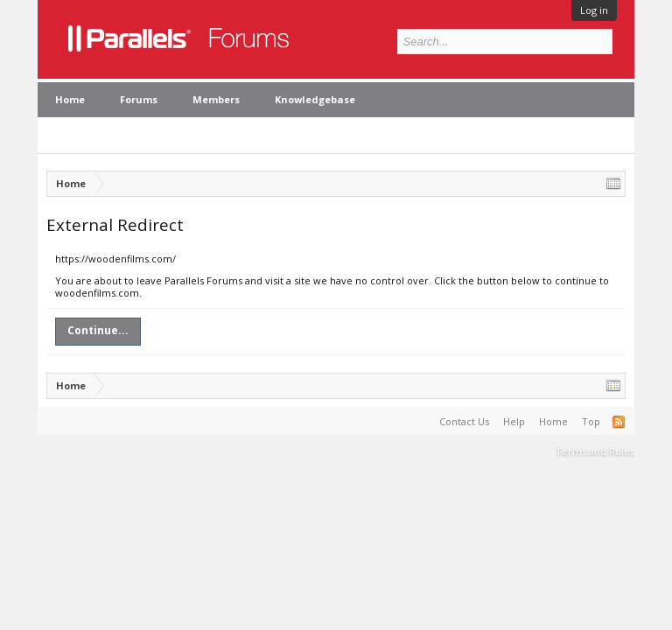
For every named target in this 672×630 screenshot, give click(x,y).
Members (216, 99)
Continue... (98, 330)
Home (70, 99)
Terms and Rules (595, 451)
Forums (139, 99)
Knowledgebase (315, 99)
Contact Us (464, 421)
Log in (594, 10)
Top (591, 421)
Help (514, 421)
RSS (619, 422)
